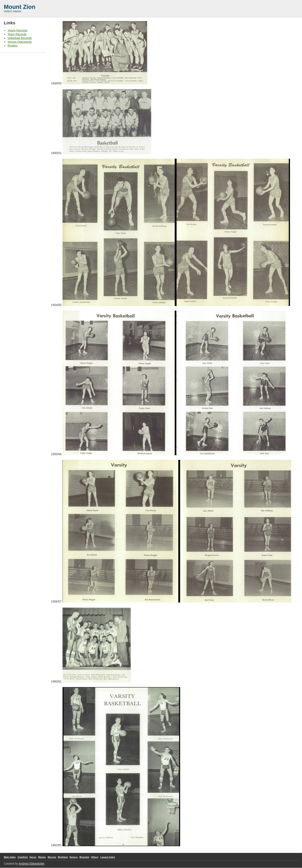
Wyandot (84, 857)
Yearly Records (17, 30)
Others (95, 857)
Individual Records (20, 38)
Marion (42, 857)
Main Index (10, 857)
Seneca (74, 857)
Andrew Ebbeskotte (32, 864)
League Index (108, 857)
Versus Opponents (20, 42)
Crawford (23, 857)
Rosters (13, 46)
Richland (63, 857)
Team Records (17, 34)
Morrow (52, 857)
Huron (33, 857)
